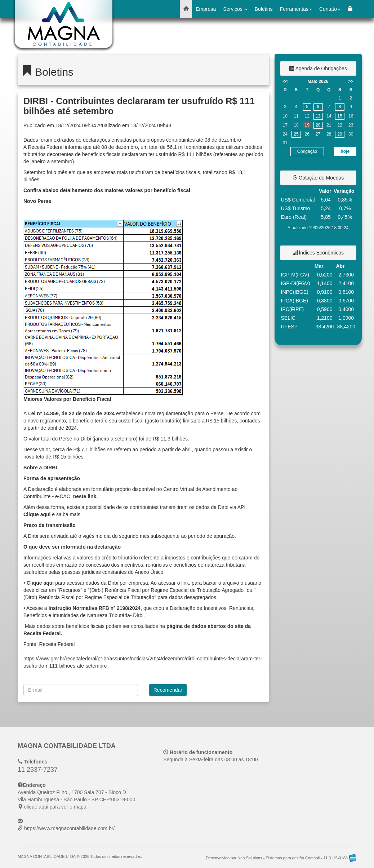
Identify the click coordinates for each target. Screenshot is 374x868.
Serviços (235, 9)
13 (318, 116)
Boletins (264, 9)
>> (351, 81)
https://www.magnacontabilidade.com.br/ (69, 828)
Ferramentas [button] (296, 9)
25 (296, 134)
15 (340, 116)
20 (318, 125)
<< (285, 81)
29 (340, 134)
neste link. (85, 496)
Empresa (206, 9)
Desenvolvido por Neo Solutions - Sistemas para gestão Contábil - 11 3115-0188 (281, 858)
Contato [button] (330, 9)
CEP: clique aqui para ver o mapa (76, 800)
